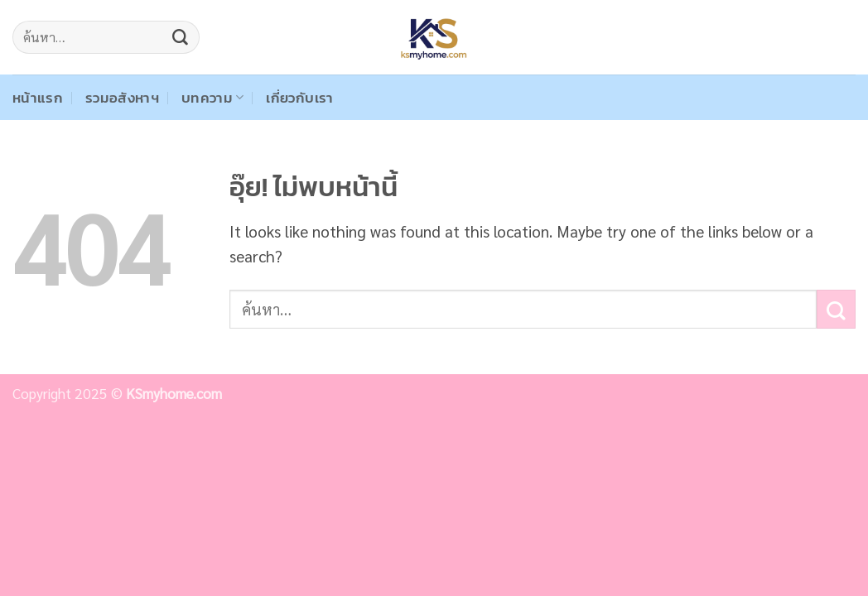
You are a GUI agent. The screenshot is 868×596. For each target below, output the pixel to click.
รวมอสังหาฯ (122, 98)
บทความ (213, 98)
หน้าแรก (38, 98)
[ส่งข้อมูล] (181, 37)
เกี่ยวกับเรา (299, 98)
